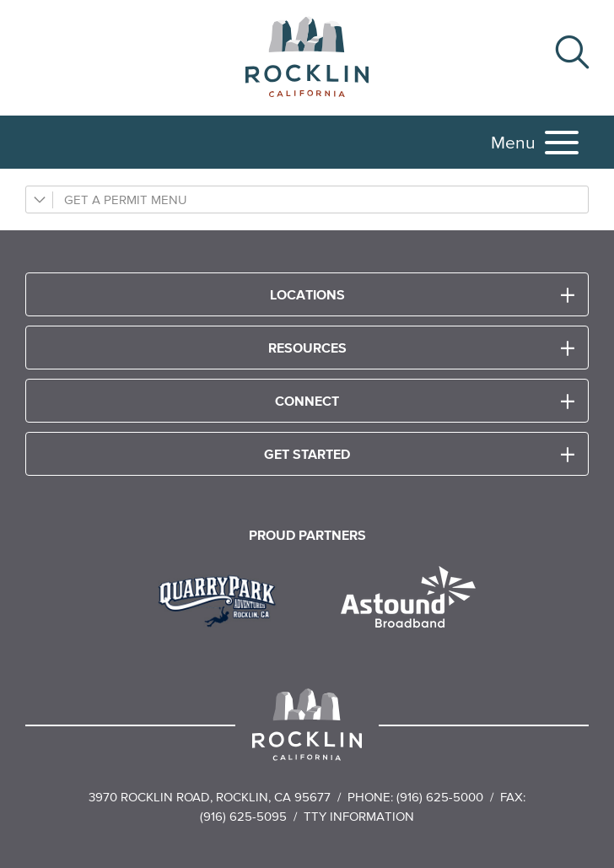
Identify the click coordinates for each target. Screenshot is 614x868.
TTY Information (359, 816)
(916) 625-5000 (440, 797)
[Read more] (223, 599)
